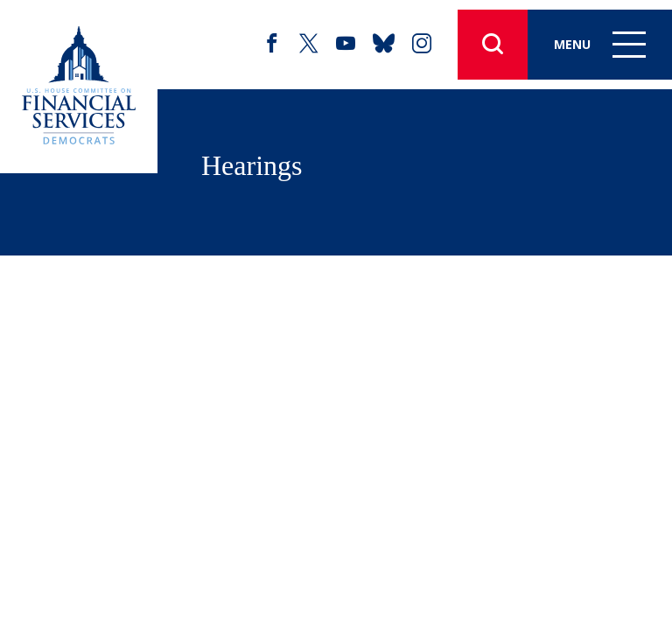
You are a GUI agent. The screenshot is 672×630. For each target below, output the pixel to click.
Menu (600, 44)
